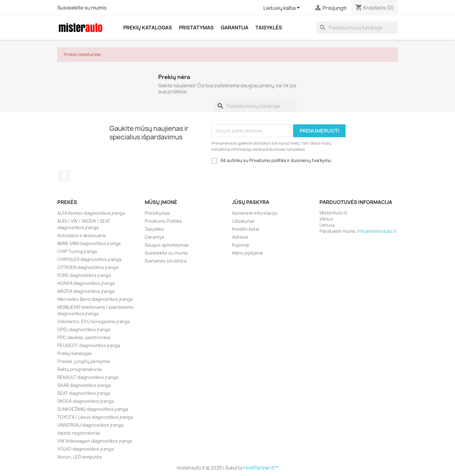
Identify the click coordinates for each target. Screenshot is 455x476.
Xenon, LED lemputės (80, 457)
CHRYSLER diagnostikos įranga (89, 259)
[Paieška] (357, 28)
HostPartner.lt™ (261, 468)
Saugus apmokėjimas (167, 245)
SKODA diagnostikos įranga (86, 401)
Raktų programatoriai (79, 369)
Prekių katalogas (148, 28)
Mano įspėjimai (247, 253)
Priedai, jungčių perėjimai (84, 361)
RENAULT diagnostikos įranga (88, 377)
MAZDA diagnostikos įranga (86, 291)
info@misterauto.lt (377, 231)
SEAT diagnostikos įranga (84, 393)
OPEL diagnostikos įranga (84, 329)
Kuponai (241, 245)
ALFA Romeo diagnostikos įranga (91, 213)
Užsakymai (243, 221)
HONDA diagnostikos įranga (86, 283)
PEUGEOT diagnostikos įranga (89, 345)
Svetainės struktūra (166, 261)
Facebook (64, 176)
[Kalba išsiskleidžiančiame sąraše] (283, 8)
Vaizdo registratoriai (78, 433)
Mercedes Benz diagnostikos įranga (95, 299)
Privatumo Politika (163, 221)
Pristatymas (196, 28)
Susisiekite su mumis (82, 8)
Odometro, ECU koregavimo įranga (94, 321)
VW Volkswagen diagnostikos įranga (95, 441)
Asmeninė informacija (254, 213)
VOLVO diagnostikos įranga (85, 449)
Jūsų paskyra (251, 202)
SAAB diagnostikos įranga (84, 385)
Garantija (235, 28)
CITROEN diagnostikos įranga (88, 267)
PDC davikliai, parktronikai (84, 337)
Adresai (240, 237)
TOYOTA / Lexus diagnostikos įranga (95, 417)
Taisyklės (269, 28)
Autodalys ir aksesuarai (82, 235)
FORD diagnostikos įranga (84, 275)
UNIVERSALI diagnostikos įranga (90, 425)
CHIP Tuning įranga (77, 251)
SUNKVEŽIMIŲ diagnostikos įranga (93, 409)
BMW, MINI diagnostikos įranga (89, 243)
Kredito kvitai (246, 229)
